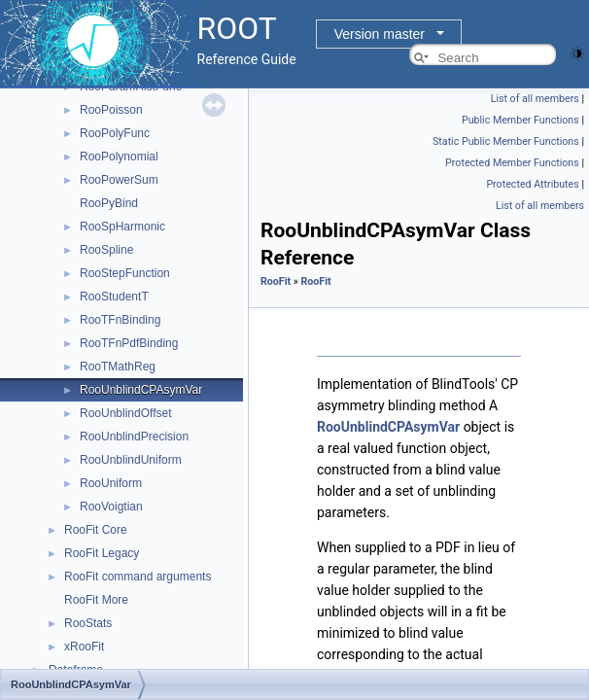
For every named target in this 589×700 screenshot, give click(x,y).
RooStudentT (114, 297)
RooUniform (111, 483)
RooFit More (96, 600)
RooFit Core (96, 530)
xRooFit (84, 647)
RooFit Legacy (102, 553)
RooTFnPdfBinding (129, 343)
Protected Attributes (532, 184)
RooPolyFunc (115, 133)
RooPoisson (111, 110)
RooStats (88, 623)
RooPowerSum (119, 180)
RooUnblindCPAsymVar (141, 390)
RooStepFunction (125, 273)
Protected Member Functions (512, 163)
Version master (380, 34)
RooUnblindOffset (126, 413)
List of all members (535, 99)
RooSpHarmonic (122, 227)
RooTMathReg (118, 367)
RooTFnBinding (120, 320)
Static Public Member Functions (506, 141)
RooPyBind (109, 203)
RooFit (276, 281)
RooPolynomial (119, 157)
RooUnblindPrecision (134, 437)
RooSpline (106, 250)
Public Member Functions (520, 120)
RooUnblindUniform (131, 460)
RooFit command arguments (138, 577)
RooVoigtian (111, 507)
